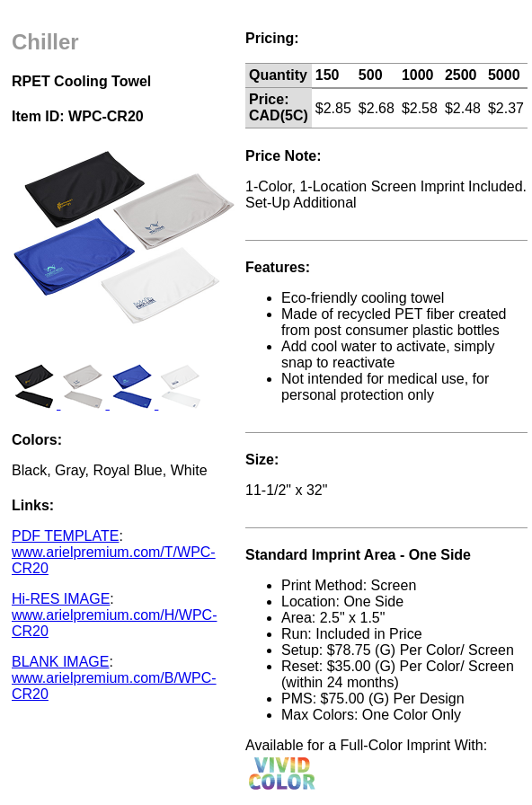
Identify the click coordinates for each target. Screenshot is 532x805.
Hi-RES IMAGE (61, 599)
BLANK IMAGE (60, 662)
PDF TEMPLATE (65, 536)
